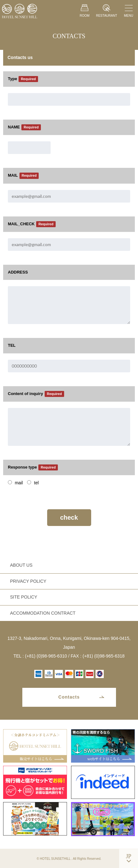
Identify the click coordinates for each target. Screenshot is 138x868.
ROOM (84, 11)
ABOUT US (21, 565)
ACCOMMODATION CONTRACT (43, 613)
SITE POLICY (24, 597)
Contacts (69, 697)
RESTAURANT (106, 11)
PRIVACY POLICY (28, 581)
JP (128, 856)
